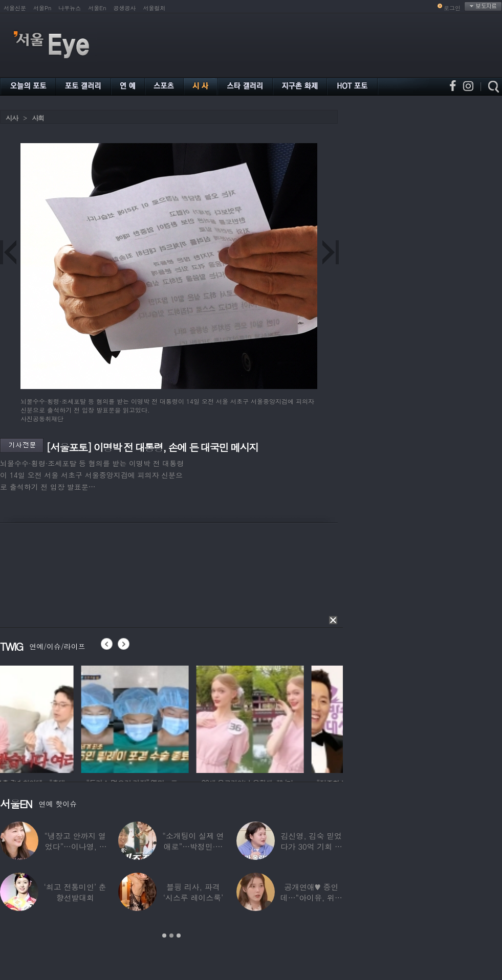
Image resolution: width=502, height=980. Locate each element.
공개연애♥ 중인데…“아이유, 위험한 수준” (311, 897)
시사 (12, 118)
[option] (54, 718)
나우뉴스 (70, 8)
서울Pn (42, 8)
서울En (97, 8)
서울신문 (15, 8)
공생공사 (125, 8)
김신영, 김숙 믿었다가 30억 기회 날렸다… (311, 846)
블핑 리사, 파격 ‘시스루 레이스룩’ (193, 892)
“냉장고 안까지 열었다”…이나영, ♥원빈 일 (75, 846)
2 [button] (171, 936)
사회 (38, 118)
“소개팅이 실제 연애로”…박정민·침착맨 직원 (193, 846)
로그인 (452, 8)
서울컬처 (155, 8)
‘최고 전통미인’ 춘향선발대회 (75, 892)
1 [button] (164, 936)
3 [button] (179, 936)
